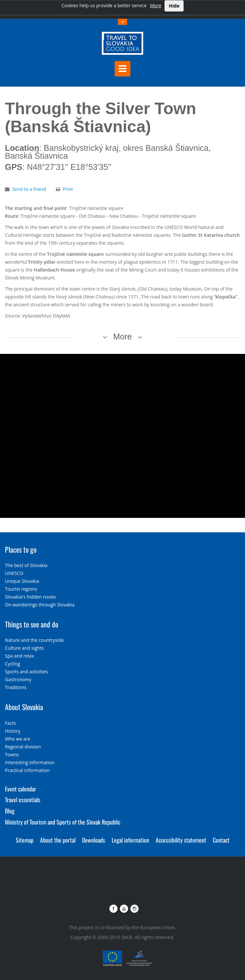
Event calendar (21, 789)
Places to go (21, 549)
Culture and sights (24, 648)
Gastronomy (18, 679)
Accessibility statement (181, 840)
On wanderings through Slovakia (40, 605)
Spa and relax (19, 656)
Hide (174, 6)
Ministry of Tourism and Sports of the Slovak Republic (63, 822)
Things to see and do (32, 624)
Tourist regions (21, 589)
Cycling (12, 664)
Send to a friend (29, 189)
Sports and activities (26, 672)
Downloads (94, 840)
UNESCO (14, 573)
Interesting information (30, 762)
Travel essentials (23, 800)
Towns (12, 755)
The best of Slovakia (26, 565)
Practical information (27, 770)
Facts (10, 723)
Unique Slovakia (22, 581)
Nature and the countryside (34, 640)
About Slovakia (24, 707)
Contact (221, 840)
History (13, 731)
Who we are (18, 739)
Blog (10, 811)
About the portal (58, 840)
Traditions (16, 687)
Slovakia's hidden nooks (30, 597)
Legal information (130, 840)
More (156, 5)
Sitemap (25, 840)
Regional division (23, 747)
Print (68, 189)
